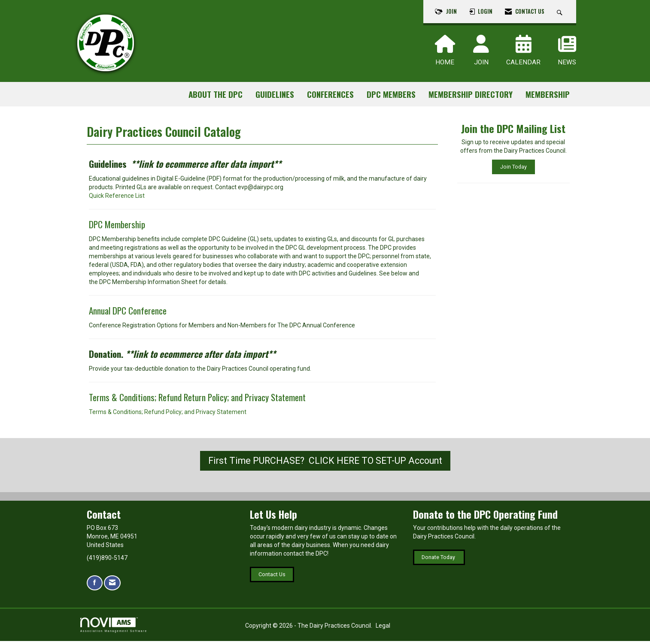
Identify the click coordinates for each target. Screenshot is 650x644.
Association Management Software (114, 628)
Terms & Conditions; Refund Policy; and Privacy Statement (168, 415)
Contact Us (272, 577)
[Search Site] (561, 12)
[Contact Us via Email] (112, 586)
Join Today (513, 167)
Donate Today (439, 560)
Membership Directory (471, 94)
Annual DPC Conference (129, 313)
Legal (383, 629)
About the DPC (216, 94)
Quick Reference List (117, 199)
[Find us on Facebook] (95, 586)
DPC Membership (117, 227)
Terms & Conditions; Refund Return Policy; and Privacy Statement (197, 400)
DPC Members (391, 94)
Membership (548, 94)
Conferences (330, 94)
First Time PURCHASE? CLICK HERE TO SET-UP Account (325, 464)
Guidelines (275, 94)
